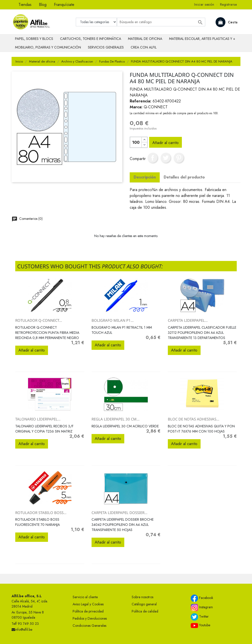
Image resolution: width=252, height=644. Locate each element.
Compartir (153, 158)
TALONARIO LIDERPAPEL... (38, 419)
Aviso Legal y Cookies (88, 604)
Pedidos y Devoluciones (90, 618)
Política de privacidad (88, 611)
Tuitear (166, 158)
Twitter (200, 617)
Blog (43, 5)
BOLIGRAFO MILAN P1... (113, 320)
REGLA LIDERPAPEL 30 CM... (116, 419)
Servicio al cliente (85, 597)
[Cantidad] (136, 142)
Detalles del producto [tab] (184, 177)
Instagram (202, 608)
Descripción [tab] (145, 177)
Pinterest (179, 158)
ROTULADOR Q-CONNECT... (39, 320)
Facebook (202, 598)
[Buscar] (161, 22)
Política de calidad (145, 611)
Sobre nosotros (142, 597)
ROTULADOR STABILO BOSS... (41, 513)
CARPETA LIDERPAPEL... (188, 320)
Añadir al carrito (165, 143)
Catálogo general (144, 604)
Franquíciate (64, 5)
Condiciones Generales (89, 626)
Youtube (200, 625)
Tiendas (25, 5)
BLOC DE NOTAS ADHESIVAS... (194, 419)
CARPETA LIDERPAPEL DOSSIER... (119, 513)
